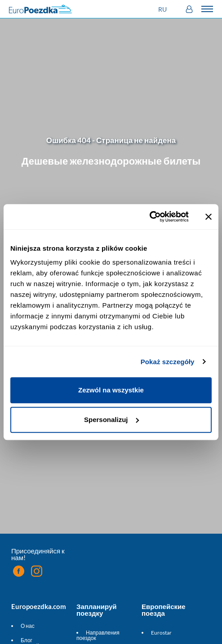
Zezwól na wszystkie (111, 390)
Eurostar (161, 633)
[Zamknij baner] (209, 217)
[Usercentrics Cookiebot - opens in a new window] (149, 217)
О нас (28, 626)
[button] (164, 9)
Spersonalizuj (111, 420)
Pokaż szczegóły (168, 362)
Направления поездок (98, 635)
